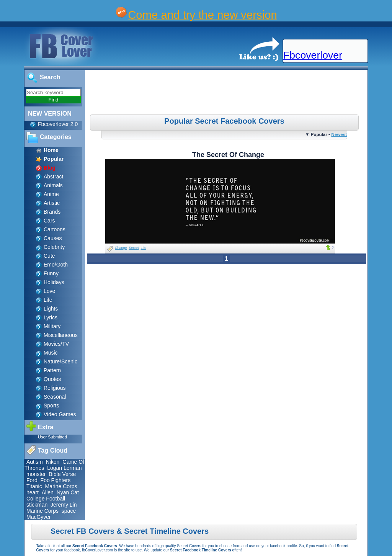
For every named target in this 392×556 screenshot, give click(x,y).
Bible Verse (62, 474)
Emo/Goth (56, 265)
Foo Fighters (56, 480)
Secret (134, 248)
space (69, 511)
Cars (49, 221)
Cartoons (55, 229)
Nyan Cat (68, 492)
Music (51, 353)
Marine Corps (61, 486)
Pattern (52, 370)
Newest (339, 134)
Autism (35, 462)
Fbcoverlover (313, 55)
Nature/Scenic (60, 361)
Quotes (52, 379)
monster (36, 474)
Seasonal (55, 397)
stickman (37, 505)
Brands (52, 212)
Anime (51, 194)
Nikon (53, 462)
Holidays (54, 282)
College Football (46, 499)
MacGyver (39, 517)
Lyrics (51, 317)
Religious (55, 388)
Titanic (34, 486)
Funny (51, 273)
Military (52, 326)
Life (48, 300)
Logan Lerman (64, 468)
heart (33, 492)
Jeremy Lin (64, 505)
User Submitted (52, 437)
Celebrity (54, 247)
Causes (53, 238)
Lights (51, 309)
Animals (53, 185)
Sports (51, 406)
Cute (49, 256)
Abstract (53, 177)
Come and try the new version (203, 15)
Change (121, 248)
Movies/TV (56, 344)
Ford (32, 480)
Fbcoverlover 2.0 (58, 124)
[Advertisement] (227, 93)
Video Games (60, 414)
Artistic (52, 203)
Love (49, 291)
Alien (48, 492)
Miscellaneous (61, 335)
